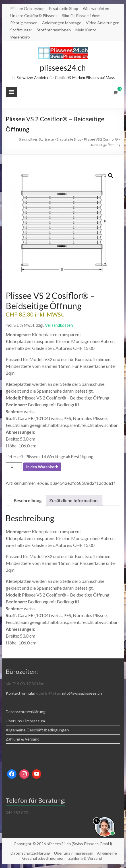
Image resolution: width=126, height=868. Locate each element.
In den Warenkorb (42, 467)
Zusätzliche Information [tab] (73, 500)
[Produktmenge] (14, 466)
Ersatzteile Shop (64, 8)
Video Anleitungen (103, 23)
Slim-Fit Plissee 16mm (81, 16)
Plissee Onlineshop (27, 8)
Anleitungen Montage (62, 23)
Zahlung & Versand (23, 739)
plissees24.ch (63, 68)
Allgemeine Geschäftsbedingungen (37, 730)
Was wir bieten (96, 8)
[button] (111, 176)
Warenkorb (20, 37)
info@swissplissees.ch (82, 693)
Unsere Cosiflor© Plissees (34, 16)
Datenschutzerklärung (26, 712)
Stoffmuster (21, 30)
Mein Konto (86, 30)
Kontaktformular (20, 693)
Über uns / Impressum (25, 721)
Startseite (46, 139)
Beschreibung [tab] (28, 500)
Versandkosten (59, 325)
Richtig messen (24, 23)
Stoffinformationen (54, 30)
